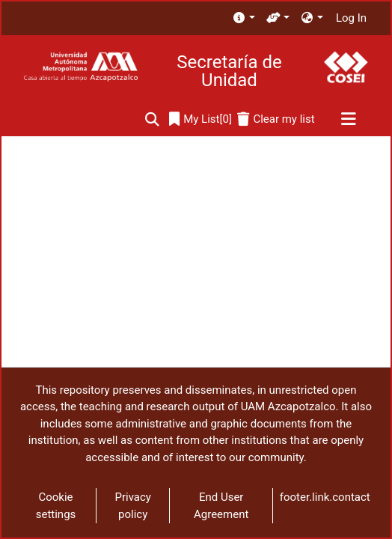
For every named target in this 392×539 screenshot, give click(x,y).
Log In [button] (352, 18)
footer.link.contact (325, 497)
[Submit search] (152, 119)
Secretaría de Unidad (229, 71)
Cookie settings (56, 506)
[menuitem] (244, 18)
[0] (200, 119)
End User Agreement (221, 506)
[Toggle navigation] (348, 120)
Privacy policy (132, 506)
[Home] (80, 67)
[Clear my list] (276, 119)
